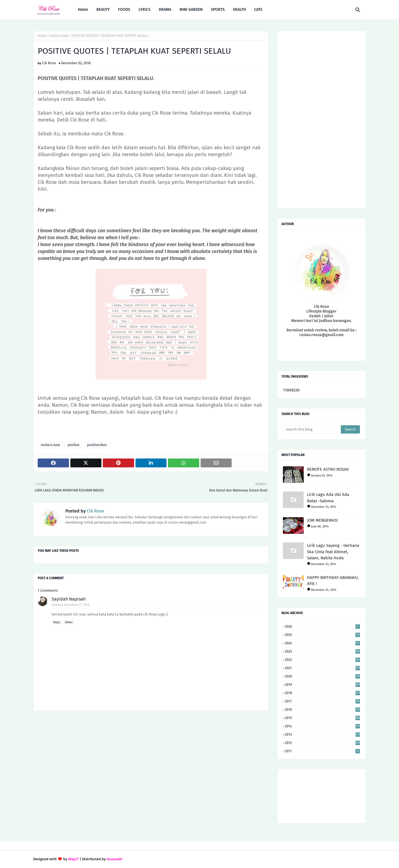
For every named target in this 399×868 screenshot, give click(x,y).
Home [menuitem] (83, 10)
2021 (322, 668)
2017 (322, 701)
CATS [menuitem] (258, 10)
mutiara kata (59, 36)
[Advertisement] (151, 759)
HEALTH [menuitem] (239, 10)
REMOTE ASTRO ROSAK (328, 469)
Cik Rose (49, 63)
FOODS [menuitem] (124, 10)
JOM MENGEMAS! (322, 520)
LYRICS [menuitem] (144, 10)
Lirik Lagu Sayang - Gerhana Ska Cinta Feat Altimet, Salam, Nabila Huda (333, 552)
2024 (322, 643)
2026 (322, 626)
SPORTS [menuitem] (218, 10)
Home (42, 36)
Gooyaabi (115, 859)
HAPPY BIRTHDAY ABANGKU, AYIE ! (333, 581)
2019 (322, 685)
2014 (322, 726)
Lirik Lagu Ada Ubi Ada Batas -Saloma (328, 498)
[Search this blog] (312, 429)
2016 (322, 709)
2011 (322, 751)
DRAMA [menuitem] (165, 10)
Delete (69, 622)
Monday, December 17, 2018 (71, 605)
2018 (322, 693)
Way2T (74, 859)
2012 (322, 743)
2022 (322, 660)
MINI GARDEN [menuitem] (191, 10)
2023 (322, 651)
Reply (57, 622)
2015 (322, 718)
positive (74, 445)
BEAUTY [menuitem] (103, 10)
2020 (322, 676)
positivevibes (97, 445)
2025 (322, 635)
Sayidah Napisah (69, 599)
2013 (322, 734)
